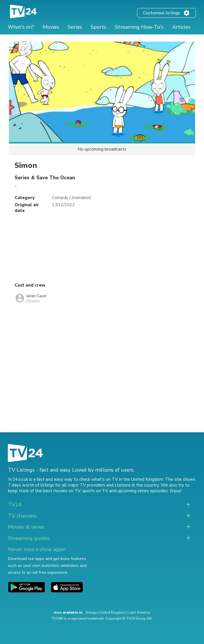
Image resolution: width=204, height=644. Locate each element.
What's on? (21, 27)
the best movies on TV (58, 491)
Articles (181, 27)
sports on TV (95, 491)
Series (75, 27)
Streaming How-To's (139, 27)
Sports (98, 27)
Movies (51, 27)
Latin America (139, 612)
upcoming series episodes (143, 491)
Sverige (91, 612)
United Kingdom (113, 612)
